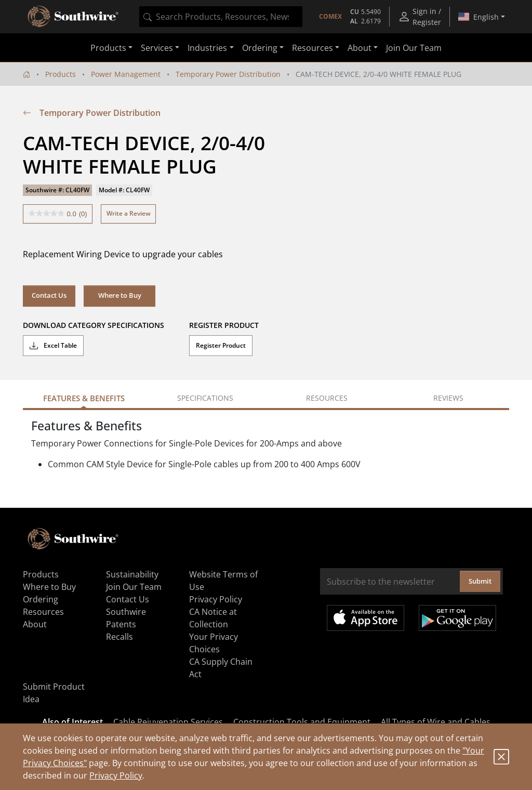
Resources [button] (312, 48)
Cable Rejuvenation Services (168, 722)
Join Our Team (414, 48)
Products (61, 74)
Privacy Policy (116, 775)
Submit (480, 581)
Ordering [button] (260, 48)
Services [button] (157, 48)
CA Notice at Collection (213, 618)
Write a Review (129, 213)
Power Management (126, 74)
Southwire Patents (126, 618)
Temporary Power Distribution (228, 74)
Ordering (41, 599)
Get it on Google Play (457, 618)
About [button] (360, 48)
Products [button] (108, 48)
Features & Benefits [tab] (84, 398)
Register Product (221, 345)
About (35, 624)
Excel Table (53, 346)
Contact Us (49, 295)
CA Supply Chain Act (221, 668)
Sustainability (132, 574)
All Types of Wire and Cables (436, 722)
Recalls (119, 637)
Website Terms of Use (223, 581)
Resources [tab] (327, 398)
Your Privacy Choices (214, 643)
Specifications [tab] (205, 398)
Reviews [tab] (448, 398)
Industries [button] (207, 48)
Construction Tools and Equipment (302, 722)
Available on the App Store (365, 618)
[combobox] (221, 17)
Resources (43, 612)
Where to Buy (120, 295)
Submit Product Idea (54, 693)
